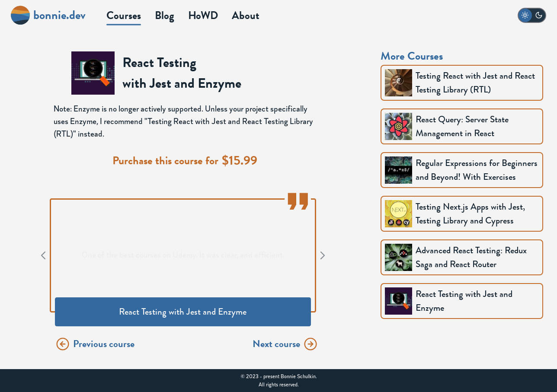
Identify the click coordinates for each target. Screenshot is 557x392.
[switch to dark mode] (532, 15)
